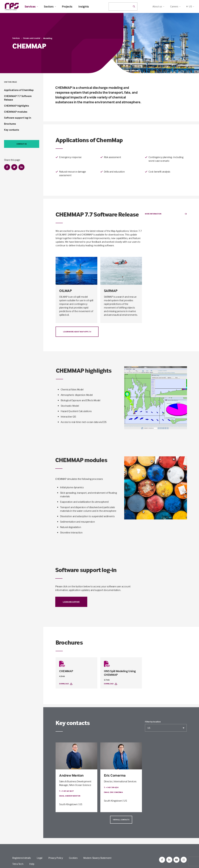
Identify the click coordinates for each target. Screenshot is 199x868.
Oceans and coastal (32, 38)
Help (32, 864)
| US (80, 804)
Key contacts (12, 130)
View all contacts (121, 820)
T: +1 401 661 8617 (66, 791)
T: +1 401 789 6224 (111, 787)
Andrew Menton (71, 775)
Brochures (10, 124)
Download (66, 684)
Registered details (22, 858)
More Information (166, 214)
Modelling (48, 38)
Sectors (50, 6)
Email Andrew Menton (70, 796)
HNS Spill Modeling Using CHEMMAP (120, 673)
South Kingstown (68, 804)
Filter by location (153, 722)
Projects (67, 6)
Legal (40, 858)
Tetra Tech (18, 864)
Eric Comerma (115, 775)
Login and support (71, 602)
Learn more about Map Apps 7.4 (77, 332)
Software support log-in (18, 118)
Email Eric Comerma (113, 792)
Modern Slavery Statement (97, 858)
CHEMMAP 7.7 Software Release (18, 98)
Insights (84, 6)
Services (31, 6)
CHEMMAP (66, 671)
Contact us (22, 144)
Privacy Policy (56, 858)
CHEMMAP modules (16, 112)
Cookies (73, 858)
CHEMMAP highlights (17, 106)
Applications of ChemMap (19, 90)
